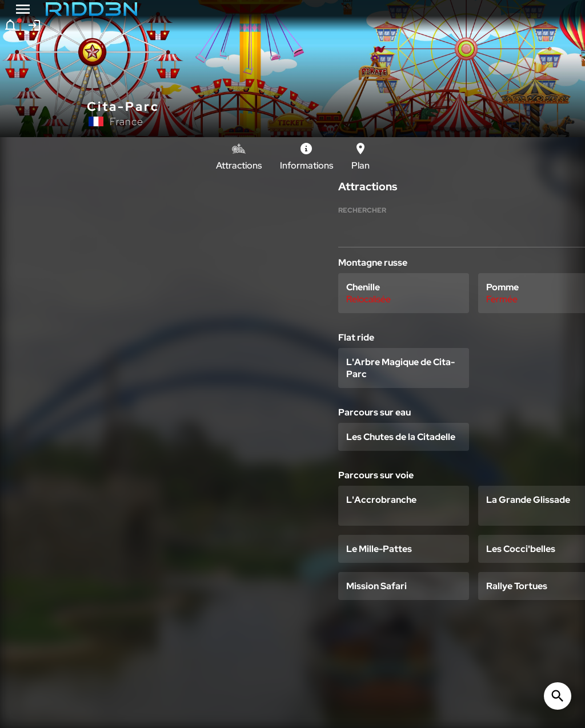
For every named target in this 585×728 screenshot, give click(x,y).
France (127, 121)
